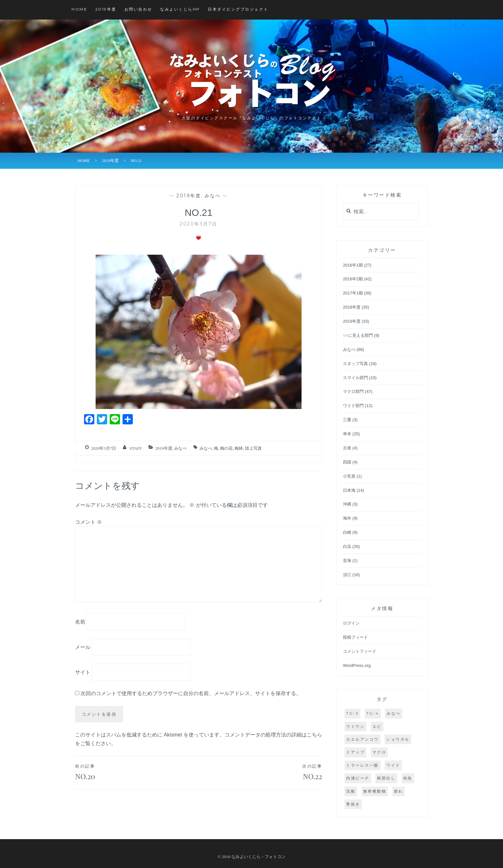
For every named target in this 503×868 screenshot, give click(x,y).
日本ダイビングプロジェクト (238, 9)
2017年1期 (353, 293)
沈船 (351, 791)
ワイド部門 (353, 406)
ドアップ (355, 752)
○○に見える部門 (358, 335)
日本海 (349, 490)
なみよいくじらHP (180, 9)
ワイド (393, 765)
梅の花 (226, 448)
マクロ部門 (353, 391)
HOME (79, 9)
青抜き (353, 804)
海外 (347, 518)
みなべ (213, 196)
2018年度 (352, 307)
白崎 (347, 532)
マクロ (379, 752)
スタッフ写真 (355, 364)
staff (136, 448)
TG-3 (352, 713)
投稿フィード (355, 637)
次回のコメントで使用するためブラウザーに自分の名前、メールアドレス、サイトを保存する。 (191, 693)
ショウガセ (398, 739)
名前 (80, 622)
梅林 (239, 448)
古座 (347, 448)
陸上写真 (253, 448)
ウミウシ (355, 726)
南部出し (386, 778)
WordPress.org (357, 665)
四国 (347, 462)
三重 (347, 420)
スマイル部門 (355, 378)
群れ (399, 791)
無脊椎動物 (375, 791)
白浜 (347, 546)
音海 (347, 561)
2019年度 (106, 9)
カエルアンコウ (362, 739)
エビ (377, 726)
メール (83, 647)
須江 (347, 575)
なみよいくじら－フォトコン (258, 857)
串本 (347, 434)
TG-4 (373, 713)
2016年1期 (353, 265)
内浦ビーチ (358, 778)
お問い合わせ (138, 9)
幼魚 (408, 778)
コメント (89, 522)
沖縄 (347, 504)
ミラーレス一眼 (362, 765)
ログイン (351, 623)
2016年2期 (353, 279)
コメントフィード (360, 651)
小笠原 (349, 476)
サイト (83, 672)
